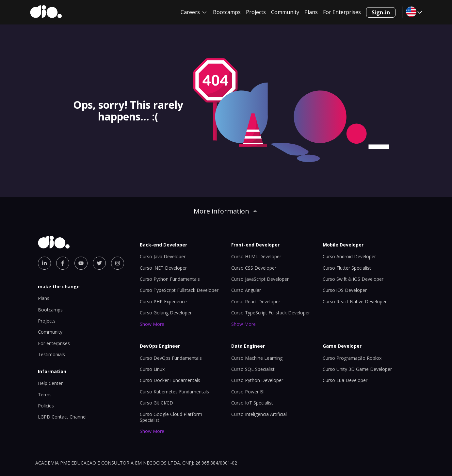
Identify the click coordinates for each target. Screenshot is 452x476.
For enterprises (54, 343)
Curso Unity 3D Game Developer (357, 369)
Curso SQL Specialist (253, 369)
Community (285, 12)
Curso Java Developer (163, 256)
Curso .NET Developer (163, 268)
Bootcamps (227, 12)
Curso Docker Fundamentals (170, 380)
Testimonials (51, 354)
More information (226, 211)
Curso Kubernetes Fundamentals (174, 392)
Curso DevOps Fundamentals (171, 358)
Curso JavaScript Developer (260, 279)
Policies (46, 406)
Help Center (50, 383)
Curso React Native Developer (355, 301)
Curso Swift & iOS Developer (353, 279)
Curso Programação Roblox (352, 358)
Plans (311, 12)
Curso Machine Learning (257, 358)
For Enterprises (342, 12)
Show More (152, 324)
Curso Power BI (248, 392)
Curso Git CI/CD (156, 403)
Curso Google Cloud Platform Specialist (171, 417)
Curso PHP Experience (163, 301)
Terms (45, 395)
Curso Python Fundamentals (170, 279)
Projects (256, 12)
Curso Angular (246, 290)
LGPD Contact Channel (62, 417)
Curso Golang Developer (166, 313)
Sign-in (381, 12)
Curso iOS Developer (345, 290)
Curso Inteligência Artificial (259, 414)
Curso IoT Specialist (252, 403)
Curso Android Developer (349, 256)
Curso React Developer (256, 301)
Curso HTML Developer (256, 256)
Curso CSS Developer (254, 268)
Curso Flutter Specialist (347, 268)
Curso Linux (152, 369)
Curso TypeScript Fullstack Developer (179, 290)
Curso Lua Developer (345, 380)
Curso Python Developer (257, 380)
